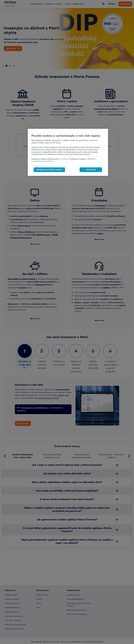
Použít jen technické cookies (49, 170)
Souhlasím (91, 170)
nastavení (65, 159)
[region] (68, 152)
